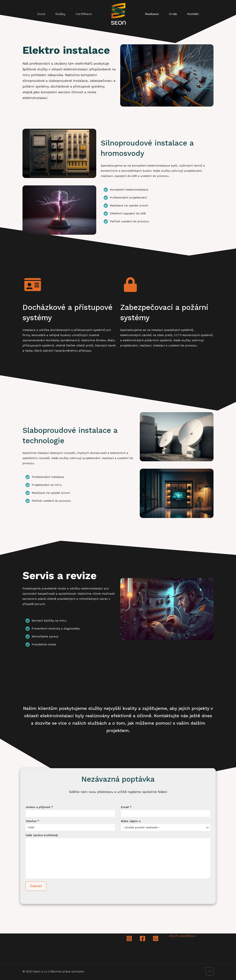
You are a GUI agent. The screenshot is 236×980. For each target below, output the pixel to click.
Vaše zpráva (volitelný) (118, 856)
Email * (166, 811)
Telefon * (70, 825)
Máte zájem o (166, 825)
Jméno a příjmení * (70, 811)
